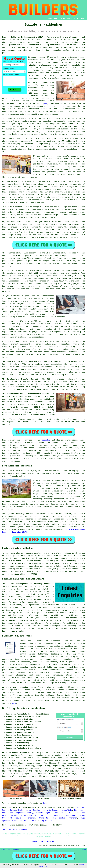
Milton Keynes (9, 810)
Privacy (83, 849)
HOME (50, 19)
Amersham (73, 818)
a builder (44, 586)
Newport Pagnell (44, 813)
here (14, 703)
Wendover (58, 815)
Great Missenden (47, 818)
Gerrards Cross (50, 810)
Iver (49, 815)
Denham (62, 818)
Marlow (81, 808)
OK (47, 867)
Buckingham (7, 813)
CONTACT (70, 19)
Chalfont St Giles (65, 813)
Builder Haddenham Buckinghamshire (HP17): (24, 37)
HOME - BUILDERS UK (43, 841)
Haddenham (46, 440)
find (40, 687)
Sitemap (4, 849)
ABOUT (63, 19)
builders (70, 808)
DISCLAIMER (80, 19)
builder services (11, 698)
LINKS (56, 19)
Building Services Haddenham (24, 708)
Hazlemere (20, 818)
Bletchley (79, 810)
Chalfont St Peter (28, 821)
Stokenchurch (25, 810)
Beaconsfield (66, 810)
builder (6, 594)
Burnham (37, 810)
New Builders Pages (15, 849)
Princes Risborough (21, 815)
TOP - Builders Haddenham (15, 829)
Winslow (39, 815)
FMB (46, 104)
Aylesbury (47, 821)
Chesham (32, 818)
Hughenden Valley (24, 813)
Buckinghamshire (56, 808)
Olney (14, 821)
